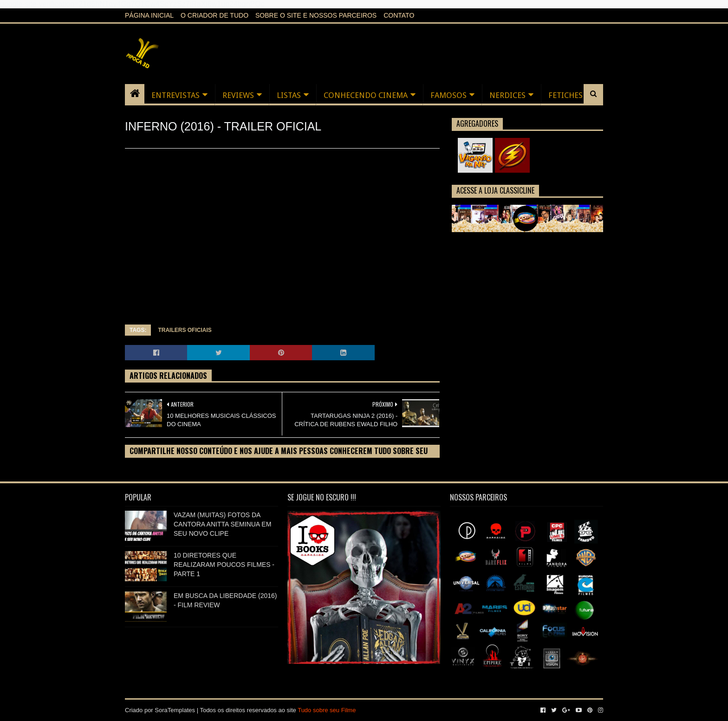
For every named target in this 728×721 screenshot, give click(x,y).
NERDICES (507, 95)
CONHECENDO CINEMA (366, 95)
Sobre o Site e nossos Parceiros (316, 15)
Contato (399, 15)
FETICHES (565, 95)
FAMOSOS (448, 95)
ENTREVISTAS (175, 95)
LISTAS (289, 95)
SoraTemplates (175, 710)
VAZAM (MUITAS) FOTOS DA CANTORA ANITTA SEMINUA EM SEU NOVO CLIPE (222, 524)
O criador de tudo (214, 15)
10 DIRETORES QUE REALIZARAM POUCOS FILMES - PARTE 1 (224, 564)
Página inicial (149, 15)
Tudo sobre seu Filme (327, 710)
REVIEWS (238, 95)
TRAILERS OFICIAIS (185, 330)
